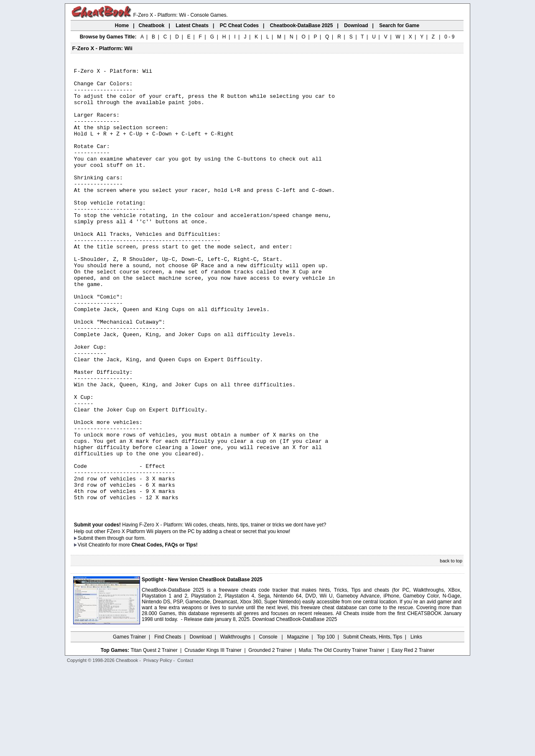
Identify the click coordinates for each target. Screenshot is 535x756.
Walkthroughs (236, 725)
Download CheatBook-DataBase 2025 (295, 707)
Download (201, 725)
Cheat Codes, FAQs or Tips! (164, 633)
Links (416, 725)
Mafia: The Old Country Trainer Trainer (342, 738)
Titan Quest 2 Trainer (154, 738)
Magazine (298, 725)
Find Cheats (168, 725)
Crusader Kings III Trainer (213, 738)
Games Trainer (129, 725)
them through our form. (120, 626)
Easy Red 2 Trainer (413, 738)
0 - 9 (449, 37)
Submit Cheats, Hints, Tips (373, 725)
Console (269, 725)
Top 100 (326, 725)
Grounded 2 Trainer (270, 738)
